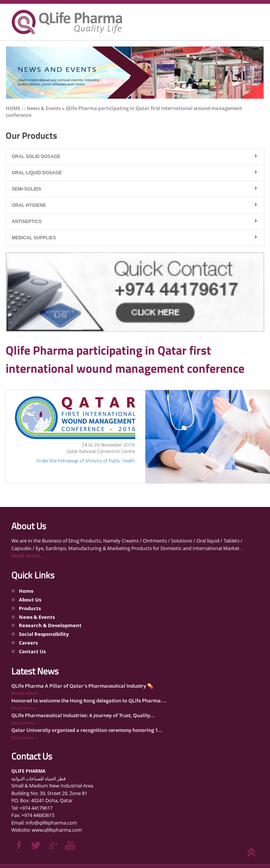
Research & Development (50, 625)
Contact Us (32, 651)
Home (26, 591)
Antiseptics (27, 222)
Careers (28, 643)
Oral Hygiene (29, 205)
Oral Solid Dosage (36, 157)
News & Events (37, 617)
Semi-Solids (26, 189)
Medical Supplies (34, 238)
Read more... (28, 556)
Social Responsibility (44, 634)
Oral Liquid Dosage (37, 173)
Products (30, 608)
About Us (30, 600)
